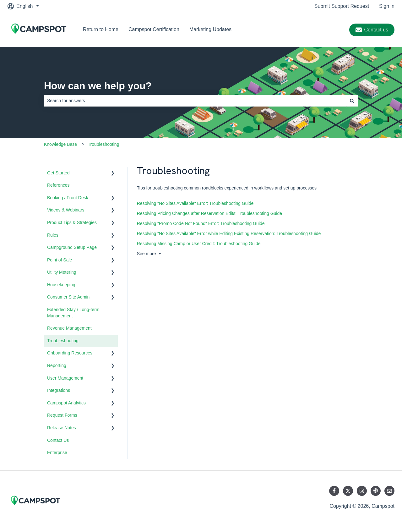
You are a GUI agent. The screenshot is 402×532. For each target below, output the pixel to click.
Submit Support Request (342, 6)
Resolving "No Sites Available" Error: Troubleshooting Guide (195, 203)
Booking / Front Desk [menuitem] (68, 198)
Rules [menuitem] (53, 235)
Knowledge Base (60, 144)
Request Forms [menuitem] (62, 415)
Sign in (387, 6)
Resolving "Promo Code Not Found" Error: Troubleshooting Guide (201, 223)
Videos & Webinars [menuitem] (66, 210)
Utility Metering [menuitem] (62, 272)
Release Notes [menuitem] (62, 428)
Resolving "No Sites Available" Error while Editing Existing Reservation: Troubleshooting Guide (229, 233)
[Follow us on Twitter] (348, 491)
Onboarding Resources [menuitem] (70, 353)
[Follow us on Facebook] (334, 491)
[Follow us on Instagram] (362, 491)
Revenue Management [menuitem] (69, 328)
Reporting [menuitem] (57, 365)
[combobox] (195, 101)
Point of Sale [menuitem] (60, 260)
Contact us (372, 30)
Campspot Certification (154, 29)
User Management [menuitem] (65, 378)
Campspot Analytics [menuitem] (66, 403)
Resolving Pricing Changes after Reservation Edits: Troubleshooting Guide (209, 213)
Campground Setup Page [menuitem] (72, 247)
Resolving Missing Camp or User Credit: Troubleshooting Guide (199, 244)
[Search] (352, 101)
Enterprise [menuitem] (57, 452)
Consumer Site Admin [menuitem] (68, 297)
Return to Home (101, 29)
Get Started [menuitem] (58, 173)
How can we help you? (98, 86)
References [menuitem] (58, 185)
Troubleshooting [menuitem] (63, 341)
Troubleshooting (104, 144)
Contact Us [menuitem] (58, 440)
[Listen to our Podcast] (376, 491)
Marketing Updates (210, 29)
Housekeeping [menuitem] (61, 285)
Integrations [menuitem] (59, 390)
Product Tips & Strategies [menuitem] (72, 222)
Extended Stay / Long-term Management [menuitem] (73, 313)
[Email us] (389, 491)
